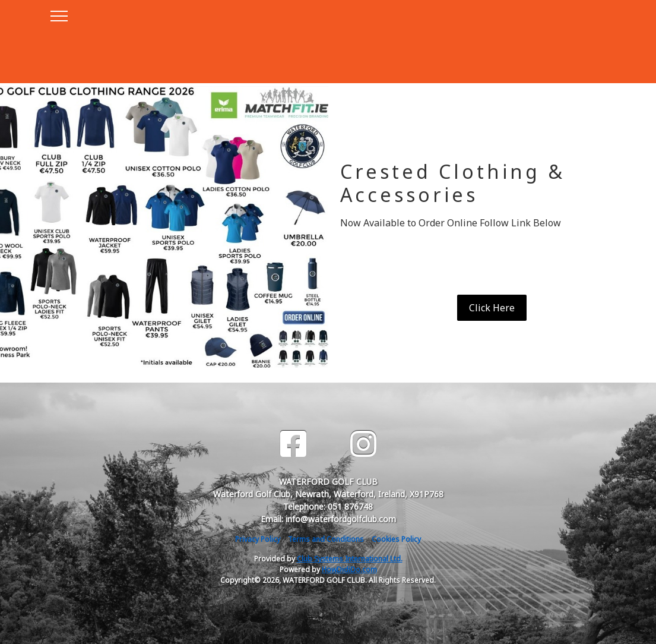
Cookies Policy (396, 539)
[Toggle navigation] (58, 14)
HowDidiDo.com (349, 569)
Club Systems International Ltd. (350, 559)
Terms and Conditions (326, 539)
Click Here (492, 308)
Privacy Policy (258, 539)
